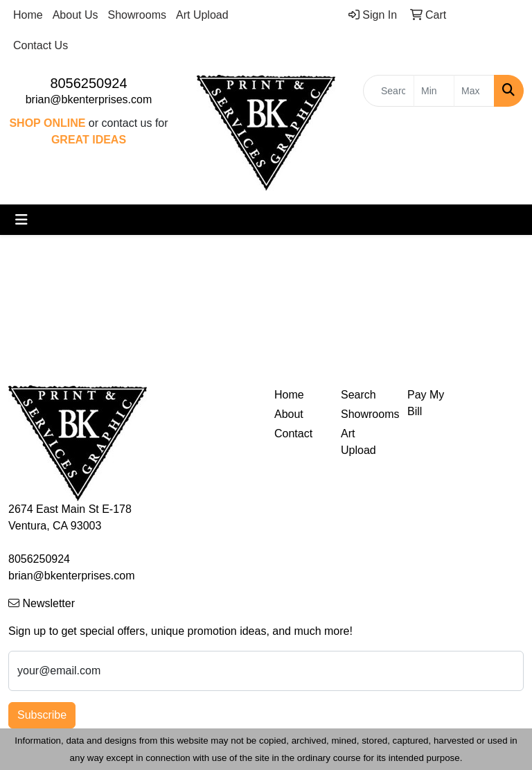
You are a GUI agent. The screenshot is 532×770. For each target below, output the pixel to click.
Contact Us (41, 45)
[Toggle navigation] (21, 220)
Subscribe (42, 715)
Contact (293, 434)
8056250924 (88, 83)
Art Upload (202, 15)
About (289, 414)
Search (358, 395)
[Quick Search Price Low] (434, 91)
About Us (76, 15)
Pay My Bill (426, 403)
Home (28, 15)
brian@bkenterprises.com (89, 99)
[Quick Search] (389, 91)
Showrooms (137, 15)
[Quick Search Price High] (474, 91)
